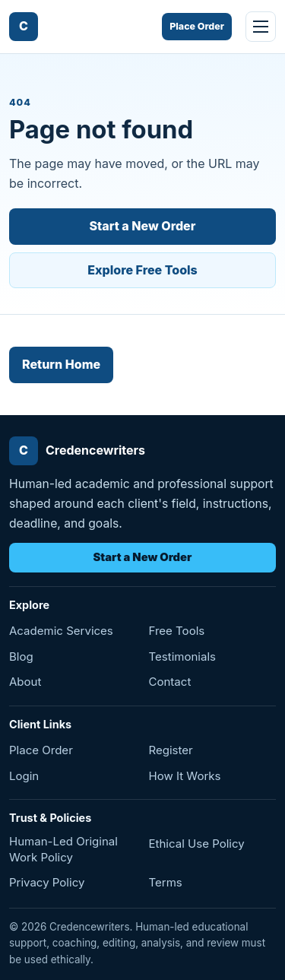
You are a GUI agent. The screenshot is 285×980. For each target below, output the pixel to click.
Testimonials (183, 657)
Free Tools (177, 631)
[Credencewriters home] (24, 27)
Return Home (61, 364)
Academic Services (61, 631)
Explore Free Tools (142, 270)
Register (171, 750)
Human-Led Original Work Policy (63, 849)
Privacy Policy (47, 882)
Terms (166, 882)
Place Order (197, 26)
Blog (21, 657)
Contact (170, 682)
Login (24, 776)
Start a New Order (143, 226)
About (25, 682)
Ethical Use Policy (197, 844)
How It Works (185, 776)
